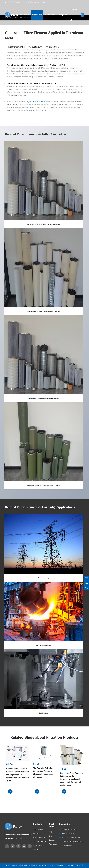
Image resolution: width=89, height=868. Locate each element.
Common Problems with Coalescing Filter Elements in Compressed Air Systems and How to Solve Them (18, 775)
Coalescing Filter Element (39, 832)
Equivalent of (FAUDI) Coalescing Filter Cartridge (44, 312)
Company (62, 15)
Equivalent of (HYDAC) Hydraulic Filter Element (44, 225)
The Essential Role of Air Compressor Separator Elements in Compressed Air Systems (44, 773)
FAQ (50, 832)
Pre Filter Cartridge (39, 842)
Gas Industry (44, 713)
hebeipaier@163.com (36, 2)
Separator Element (39, 838)
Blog (51, 836)
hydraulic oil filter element (36, 102)
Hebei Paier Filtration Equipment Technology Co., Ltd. (31, 865)
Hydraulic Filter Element (38, 848)
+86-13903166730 (12, 2)
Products (25, 15)
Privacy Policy (79, 865)
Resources (50, 15)
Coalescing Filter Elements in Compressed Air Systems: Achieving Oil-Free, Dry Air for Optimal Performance (71, 779)
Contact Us (73, 15)
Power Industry (44, 578)
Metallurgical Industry (44, 646)
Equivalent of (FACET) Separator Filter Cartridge (44, 486)
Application (37, 15)
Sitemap (70, 865)
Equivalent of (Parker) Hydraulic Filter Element (44, 399)
